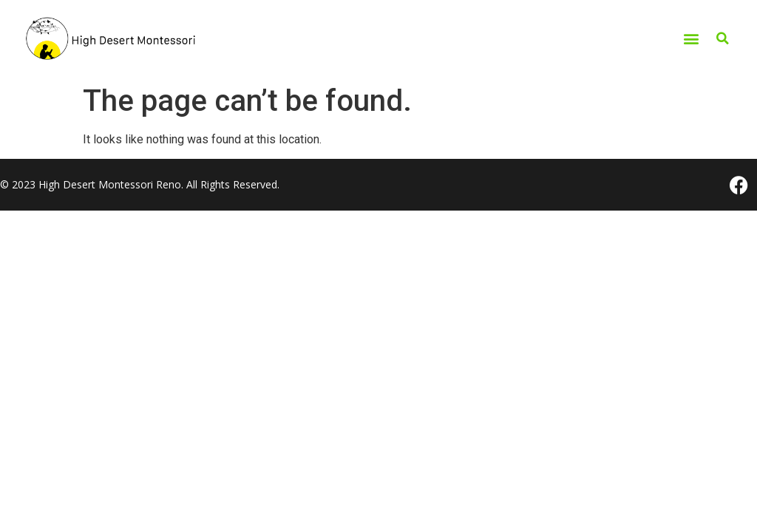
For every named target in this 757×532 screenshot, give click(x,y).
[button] (691, 39)
